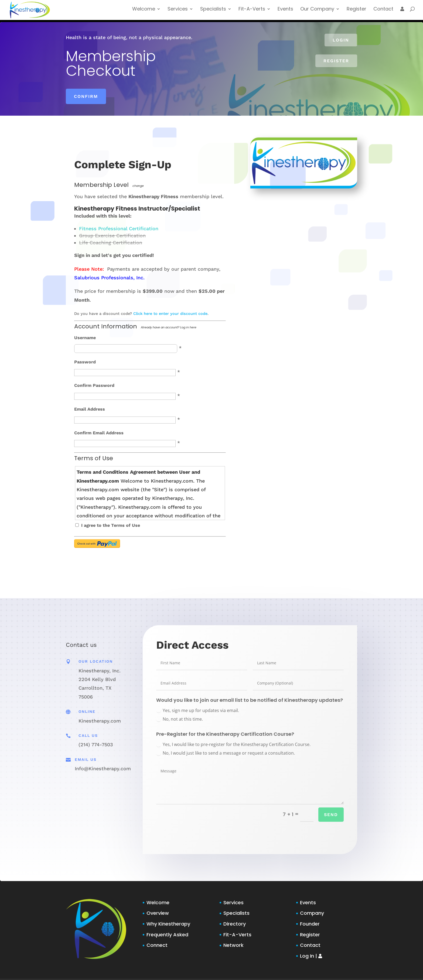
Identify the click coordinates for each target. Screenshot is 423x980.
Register (355, 12)
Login (341, 40)
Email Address (90, 409)
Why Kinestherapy (168, 924)
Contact (383, 12)
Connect (157, 945)
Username (85, 338)
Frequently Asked (167, 935)
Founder (310, 924)
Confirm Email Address (99, 433)
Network (233, 945)
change (138, 186)
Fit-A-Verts (246, 12)
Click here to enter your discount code (170, 314)
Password (85, 362)
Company (312, 913)
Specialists (206, 12)
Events (282, 12)
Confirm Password (94, 385)
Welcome (135, 12)
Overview (158, 913)
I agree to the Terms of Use (111, 525)
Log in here (188, 327)
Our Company (315, 12)
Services (170, 12)
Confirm (86, 96)
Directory (235, 924)
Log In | (311, 956)
